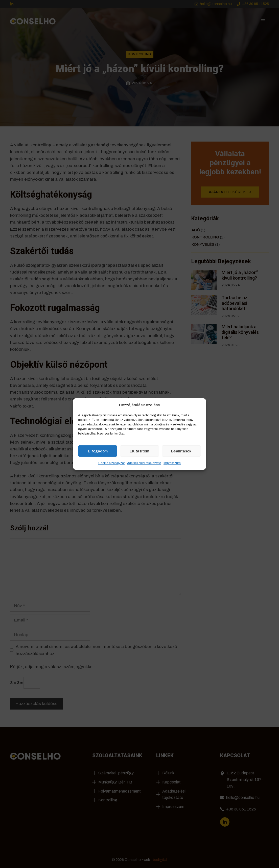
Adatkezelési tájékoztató (144, 463)
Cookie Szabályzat (111, 463)
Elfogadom (98, 451)
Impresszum (172, 463)
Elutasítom (139, 451)
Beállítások (181, 451)
